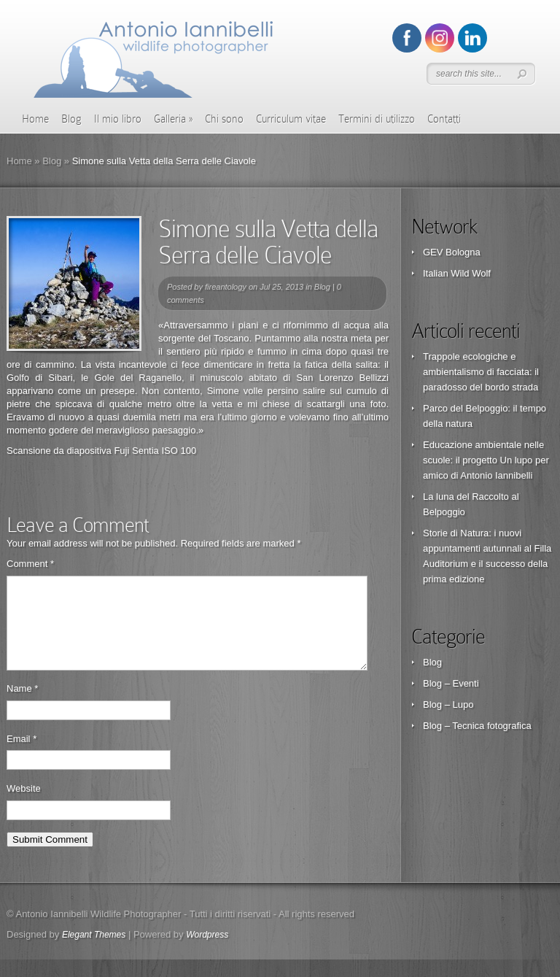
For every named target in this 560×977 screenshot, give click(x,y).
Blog (71, 119)
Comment (30, 564)
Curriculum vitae (291, 119)
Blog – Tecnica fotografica (477, 726)
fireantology (226, 287)
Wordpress (207, 952)
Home (35, 119)
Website (24, 806)
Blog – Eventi (451, 683)
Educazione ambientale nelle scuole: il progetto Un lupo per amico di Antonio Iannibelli (486, 460)
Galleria (173, 119)
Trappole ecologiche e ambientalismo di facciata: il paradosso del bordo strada (481, 372)
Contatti (444, 119)
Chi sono (224, 119)
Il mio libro (118, 119)
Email (22, 756)
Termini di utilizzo (377, 119)
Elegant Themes (94, 952)
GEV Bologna (452, 252)
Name (22, 706)
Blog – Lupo (448, 704)
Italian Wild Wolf (457, 273)
